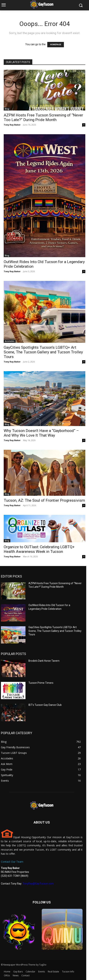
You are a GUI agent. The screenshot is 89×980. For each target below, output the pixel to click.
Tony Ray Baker (12, 125)
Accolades (10, 341)
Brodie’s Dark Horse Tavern (44, 661)
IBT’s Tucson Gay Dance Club (45, 705)
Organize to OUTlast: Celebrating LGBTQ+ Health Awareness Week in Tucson (39, 549)
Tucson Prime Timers (41, 683)
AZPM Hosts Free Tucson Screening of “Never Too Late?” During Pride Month (43, 117)
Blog (7, 109)
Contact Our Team (12, 862)
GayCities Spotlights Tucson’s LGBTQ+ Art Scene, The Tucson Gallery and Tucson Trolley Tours (43, 352)
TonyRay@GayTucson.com (38, 884)
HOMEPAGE (56, 45)
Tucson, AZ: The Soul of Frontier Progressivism (44, 500)
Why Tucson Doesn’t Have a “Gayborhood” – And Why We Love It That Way (41, 433)
